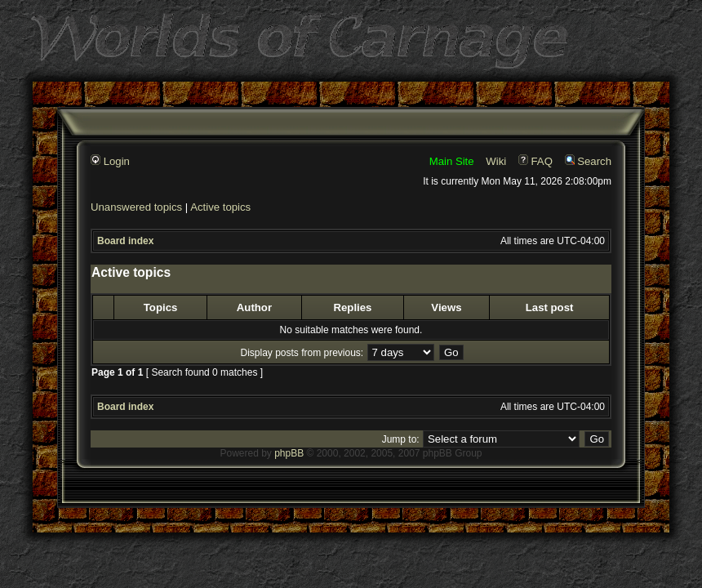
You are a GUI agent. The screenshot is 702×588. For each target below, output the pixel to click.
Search (588, 161)
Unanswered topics (136, 207)
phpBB (289, 453)
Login (110, 161)
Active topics (220, 207)
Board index (125, 241)
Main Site (452, 161)
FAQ (535, 161)
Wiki (496, 161)
